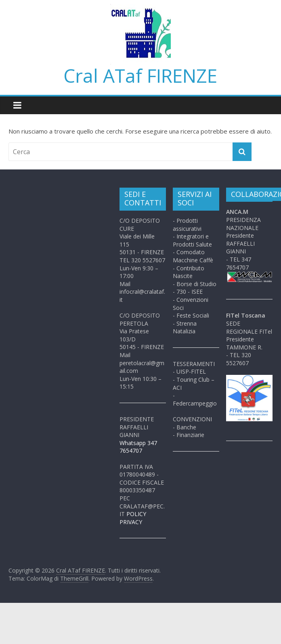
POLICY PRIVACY (133, 518)
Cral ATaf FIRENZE (140, 75)
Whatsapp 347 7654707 (138, 447)
